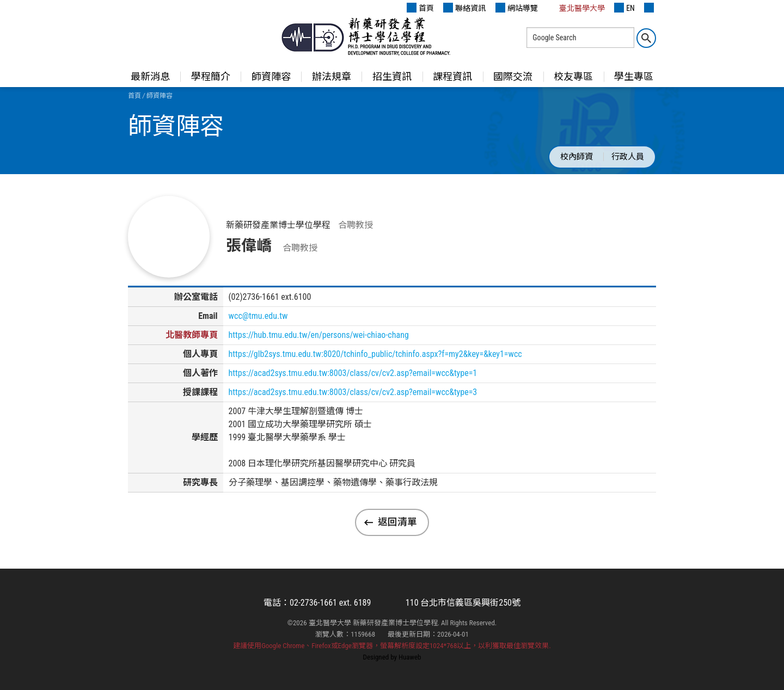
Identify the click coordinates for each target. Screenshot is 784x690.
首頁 (420, 8)
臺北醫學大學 (576, 8)
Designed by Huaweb (392, 657)
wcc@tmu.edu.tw (258, 316)
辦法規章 (332, 76)
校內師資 (577, 157)
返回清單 (397, 522)
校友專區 (573, 76)
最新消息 (150, 76)
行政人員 (628, 157)
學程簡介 (211, 76)
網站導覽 (517, 8)
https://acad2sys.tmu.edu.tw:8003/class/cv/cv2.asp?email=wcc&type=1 (353, 373)
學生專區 (634, 76)
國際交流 (513, 76)
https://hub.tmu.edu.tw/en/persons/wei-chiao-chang (319, 335)
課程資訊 (452, 76)
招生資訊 (392, 76)
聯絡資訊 (464, 8)
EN (624, 8)
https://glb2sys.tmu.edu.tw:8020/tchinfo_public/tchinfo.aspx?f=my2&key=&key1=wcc (375, 354)
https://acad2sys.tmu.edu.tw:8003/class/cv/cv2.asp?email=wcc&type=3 (353, 392)
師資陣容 (271, 76)
